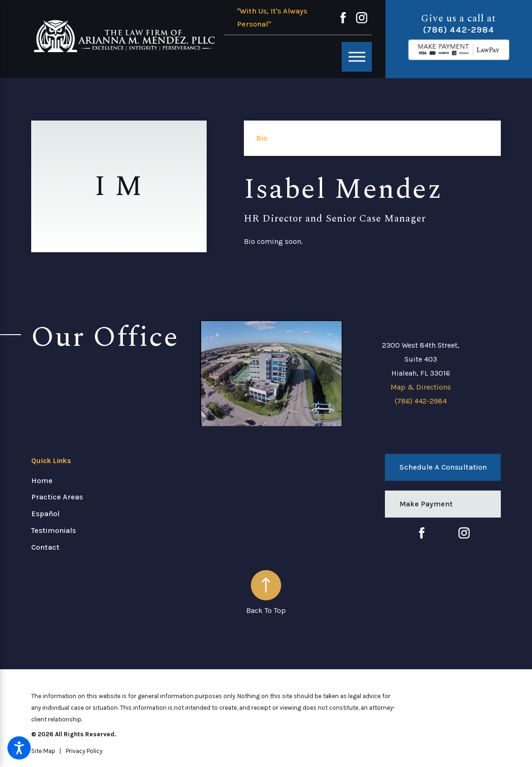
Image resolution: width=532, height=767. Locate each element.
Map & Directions (421, 387)
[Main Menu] (357, 57)
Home (42, 481)
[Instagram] (362, 18)
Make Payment (426, 504)
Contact (45, 547)
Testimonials (54, 530)
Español (45, 514)
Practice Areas (57, 497)
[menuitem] (109, 481)
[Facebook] (343, 18)
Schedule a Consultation (443, 467)
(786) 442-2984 (459, 30)
